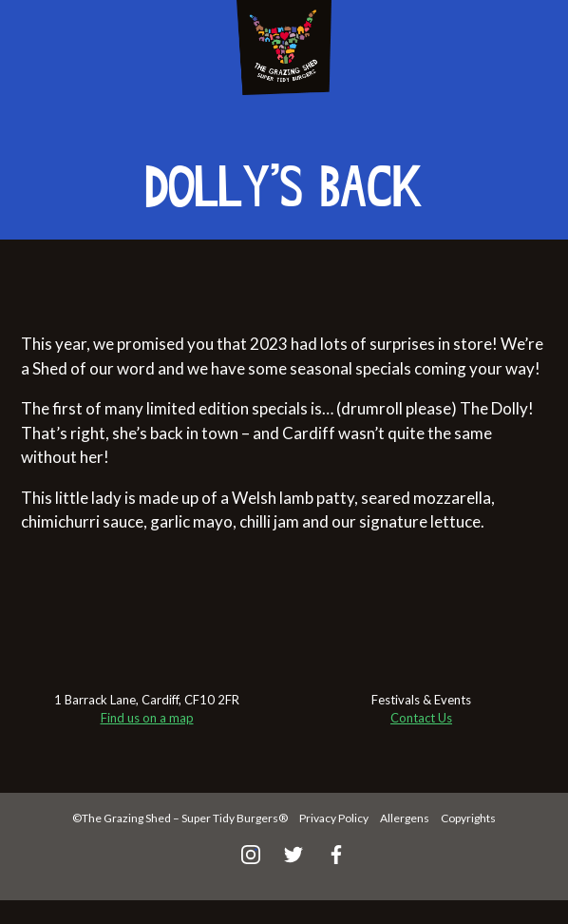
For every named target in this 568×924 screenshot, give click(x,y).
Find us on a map (147, 718)
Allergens (405, 818)
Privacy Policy (334, 818)
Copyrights (468, 818)
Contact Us (421, 718)
